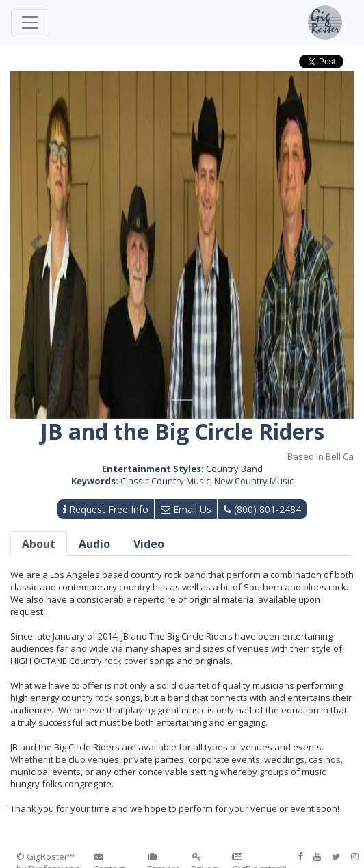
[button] (36, 245)
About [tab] (39, 544)
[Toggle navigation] (30, 23)
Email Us (186, 509)
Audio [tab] (94, 544)
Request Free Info (106, 509)
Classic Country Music (165, 481)
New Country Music (254, 481)
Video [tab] (149, 544)
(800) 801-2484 (262, 509)
